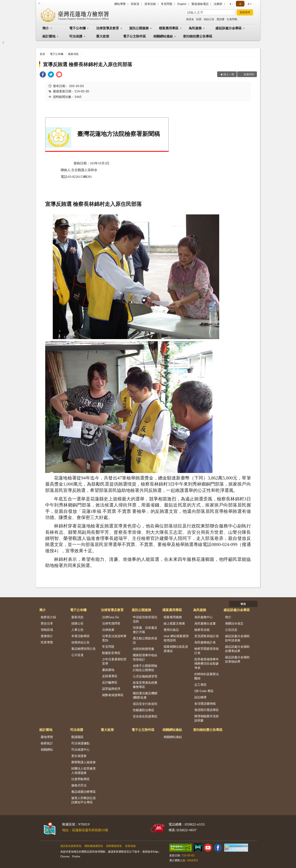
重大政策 (103, 36)
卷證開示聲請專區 (207, 710)
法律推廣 (108, 630)
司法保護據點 (80, 743)
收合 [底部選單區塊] (243, 604)
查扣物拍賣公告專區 (198, 36)
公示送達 (77, 655)
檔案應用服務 (173, 617)
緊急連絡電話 (200, 4)
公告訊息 (231, 630)
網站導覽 (120, 4)
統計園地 (49, 36)
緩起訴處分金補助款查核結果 (237, 659)
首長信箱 (150, 4)
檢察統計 (47, 743)
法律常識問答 (111, 623)
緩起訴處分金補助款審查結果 (237, 649)
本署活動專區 (80, 636)
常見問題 (167, 4)
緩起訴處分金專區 (229, 28)
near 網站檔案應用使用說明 (176, 638)
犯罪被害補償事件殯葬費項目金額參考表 (207, 663)
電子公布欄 (77, 28)
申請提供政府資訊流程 (145, 619)
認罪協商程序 (111, 689)
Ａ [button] (240, 4)
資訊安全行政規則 (145, 704)
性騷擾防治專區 (144, 710)
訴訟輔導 (200, 697)
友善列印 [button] (249, 74)
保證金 (190, 19)
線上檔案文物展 (174, 623)
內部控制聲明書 (144, 649)
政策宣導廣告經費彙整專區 (145, 685)
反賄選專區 (110, 676)
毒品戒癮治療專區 (84, 792)
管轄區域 (47, 630)
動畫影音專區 (111, 653)
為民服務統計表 (205, 642)
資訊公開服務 (139, 28)
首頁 (42, 54)
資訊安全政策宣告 (71, 846)
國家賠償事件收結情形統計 (145, 657)
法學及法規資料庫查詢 (114, 638)
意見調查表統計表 (207, 636)
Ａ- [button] (231, 4)
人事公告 (77, 630)
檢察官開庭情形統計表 (207, 651)
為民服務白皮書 (205, 623)
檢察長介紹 (48, 617)
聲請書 (221, 19)
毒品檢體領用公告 (84, 649)
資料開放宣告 (114, 846)
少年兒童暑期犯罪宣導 (114, 661)
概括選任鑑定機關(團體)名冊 (145, 695)
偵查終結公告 (80, 642)
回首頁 (135, 4)
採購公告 (77, 623)
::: (39, 3)
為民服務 (195, 28)
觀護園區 (77, 737)
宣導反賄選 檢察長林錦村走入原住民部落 (88, 64)
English (182, 4)
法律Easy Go (111, 617)
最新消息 (73, 54)
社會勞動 (232, 19)
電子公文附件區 (134, 36)
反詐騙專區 (110, 682)
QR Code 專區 (204, 691)
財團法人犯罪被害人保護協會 (84, 770)
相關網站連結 (163, 36)
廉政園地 (108, 670)
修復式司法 (79, 785)
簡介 (46, 28)
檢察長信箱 (202, 630)
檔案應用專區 (169, 28)
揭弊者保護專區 (113, 695)
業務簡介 (47, 636)
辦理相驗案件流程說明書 (207, 718)
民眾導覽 (47, 642)
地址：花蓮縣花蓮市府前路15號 (85, 830)
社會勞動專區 (80, 779)
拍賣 (199, 19)
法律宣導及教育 (108, 28)
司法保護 (76, 36)
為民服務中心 (204, 617)
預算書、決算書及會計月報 (145, 630)
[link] (43, 75)
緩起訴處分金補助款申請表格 (237, 638)
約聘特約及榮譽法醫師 (207, 676)
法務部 (218, 4)
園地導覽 (47, 737)
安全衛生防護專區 (145, 716)
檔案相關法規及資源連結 (176, 649)
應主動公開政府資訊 (145, 640)
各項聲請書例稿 (205, 703)
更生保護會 (79, 756)
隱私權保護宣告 (94, 846)
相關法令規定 (234, 623)
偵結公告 (209, 19)
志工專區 (200, 685)
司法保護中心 (80, 749)
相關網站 (47, 749)
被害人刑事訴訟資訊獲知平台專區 (84, 800)
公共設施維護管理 (145, 676)
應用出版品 (171, 630)
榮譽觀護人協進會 (84, 762)
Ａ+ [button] (249, 4)
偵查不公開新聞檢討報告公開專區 (145, 668)
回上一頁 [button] (229, 74)
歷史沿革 (47, 623)
